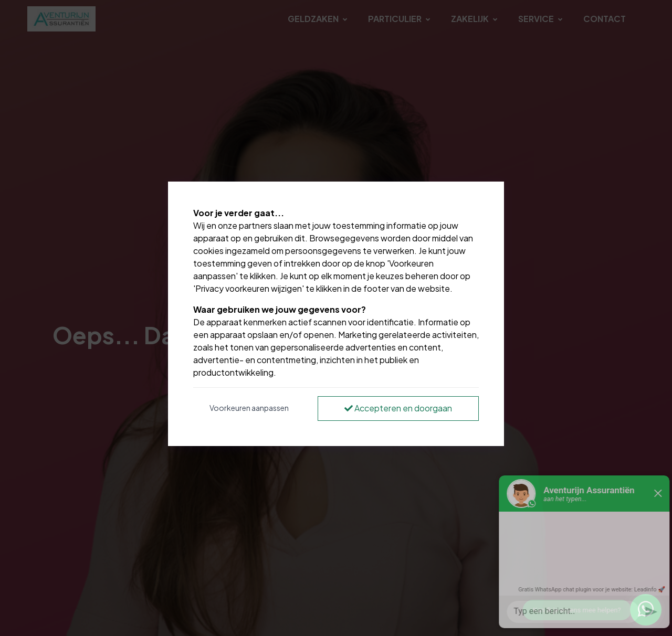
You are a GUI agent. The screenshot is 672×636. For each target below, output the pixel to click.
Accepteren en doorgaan (398, 408)
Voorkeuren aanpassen (249, 408)
